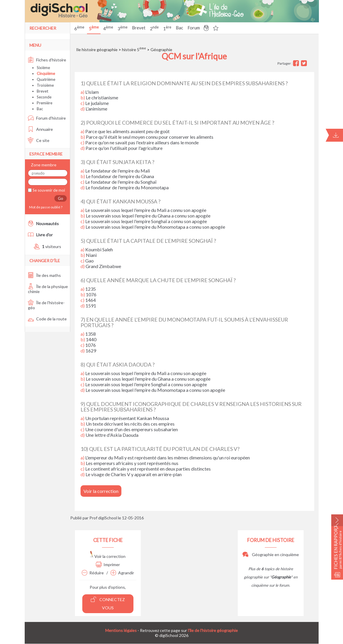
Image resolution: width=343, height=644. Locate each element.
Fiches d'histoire (47, 60)
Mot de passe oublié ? (45, 207)
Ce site (39, 140)
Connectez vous (108, 603)
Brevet (139, 28)
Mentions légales (121, 630)
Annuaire (40, 129)
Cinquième (46, 73)
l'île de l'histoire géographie (213, 630)
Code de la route (47, 319)
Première (45, 103)
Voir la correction (101, 491)
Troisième (45, 85)
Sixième (43, 68)
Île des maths (44, 275)
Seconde (44, 97)
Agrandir (122, 573)
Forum (194, 28)
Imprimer (108, 564)
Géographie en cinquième (271, 554)
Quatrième (46, 79)
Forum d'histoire (47, 118)
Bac (179, 28)
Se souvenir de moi (48, 190)
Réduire (93, 573)
